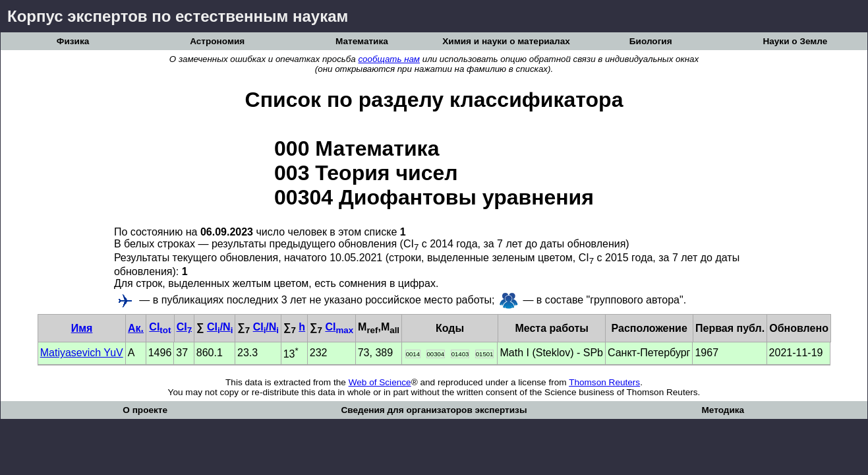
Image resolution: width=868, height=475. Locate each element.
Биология (651, 41)
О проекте (145, 410)
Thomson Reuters (604, 382)
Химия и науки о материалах (506, 41)
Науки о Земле (795, 41)
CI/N (220, 327)
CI (160, 327)
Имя (82, 328)
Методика (723, 410)
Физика (73, 41)
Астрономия (217, 41)
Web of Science (380, 382)
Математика (362, 41)
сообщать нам (389, 59)
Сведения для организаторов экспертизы (434, 410)
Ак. (136, 328)
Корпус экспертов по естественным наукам (178, 16)
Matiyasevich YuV (82, 353)
